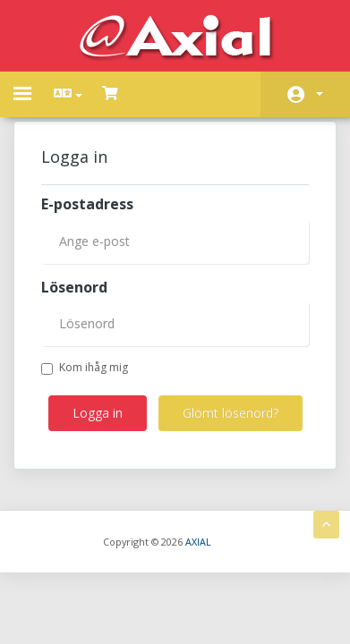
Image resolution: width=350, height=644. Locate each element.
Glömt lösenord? (230, 413)
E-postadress (87, 204)
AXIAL (198, 542)
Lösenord (74, 287)
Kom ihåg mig (85, 367)
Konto (320, 94)
